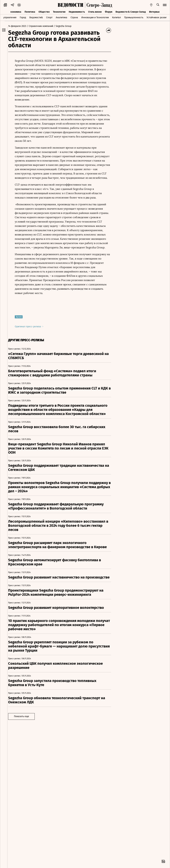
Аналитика (62, 17)
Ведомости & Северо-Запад (131, 11)
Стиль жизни (95, 11)
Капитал (116, 17)
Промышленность (134, 17)
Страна (74, 17)
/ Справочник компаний (43, 26)
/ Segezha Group (65, 26)
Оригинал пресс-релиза (32, 327)
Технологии (59, 11)
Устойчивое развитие (158, 17)
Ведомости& (36, 17)
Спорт (49, 17)
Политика (30, 11)
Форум (109, 11)
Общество (44, 11)
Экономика (15, 11)
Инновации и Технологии (95, 17)
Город (23, 17)
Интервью (155, 11)
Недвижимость (77, 11)
